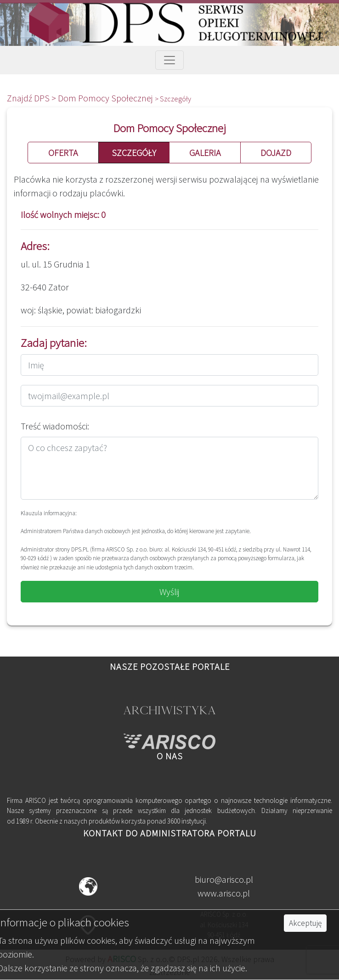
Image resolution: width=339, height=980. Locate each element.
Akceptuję (305, 923)
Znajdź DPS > (32, 98)
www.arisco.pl (224, 893)
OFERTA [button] (63, 153)
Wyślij (169, 592)
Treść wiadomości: (55, 426)
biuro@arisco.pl (224, 879)
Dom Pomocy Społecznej (106, 98)
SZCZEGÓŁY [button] (134, 153)
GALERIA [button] (205, 153)
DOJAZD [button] (276, 153)
